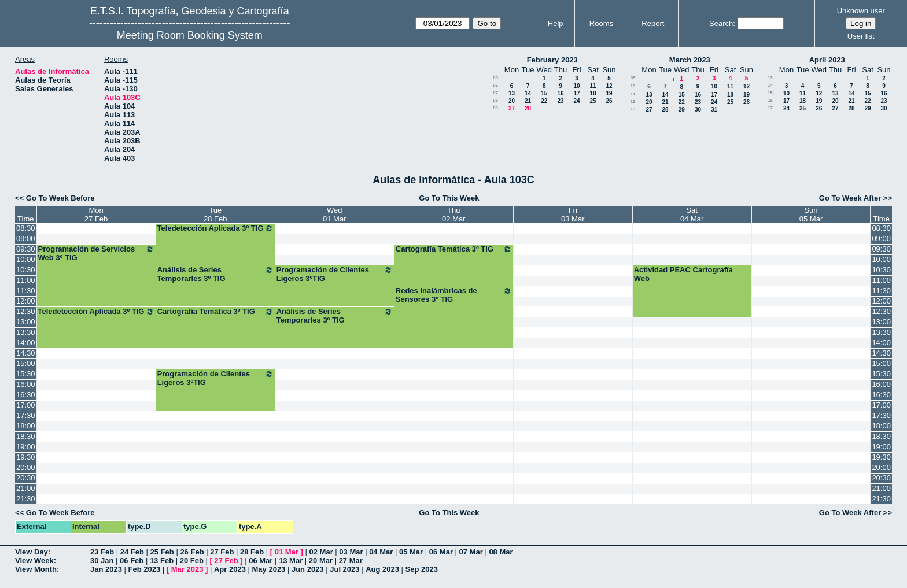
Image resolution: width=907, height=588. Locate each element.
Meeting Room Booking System (190, 35)
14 (528, 93)
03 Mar (351, 552)
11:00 (26, 280)
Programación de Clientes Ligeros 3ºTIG (335, 274)
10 (576, 86)
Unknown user (861, 11)
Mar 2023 (187, 569)
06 (495, 85)
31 (714, 110)
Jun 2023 (308, 569)
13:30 (26, 332)
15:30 (26, 374)
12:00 (26, 301)
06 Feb (132, 561)
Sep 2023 (422, 569)
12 (609, 86)
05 (495, 78)
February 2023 (552, 60)
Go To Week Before (60, 198)
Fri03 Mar (573, 215)
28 (528, 108)
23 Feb (102, 552)
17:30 (26, 415)
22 (544, 101)
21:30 (26, 499)
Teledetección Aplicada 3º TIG (215, 228)
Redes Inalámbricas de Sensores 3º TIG (454, 295)
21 (528, 101)
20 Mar (321, 561)
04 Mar (381, 552)
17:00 (26, 405)
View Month (36, 569)
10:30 (26, 270)
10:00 (26, 259)
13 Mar (291, 561)
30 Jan (102, 561)
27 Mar (351, 561)
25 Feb (162, 552)
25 (593, 101)
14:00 (26, 343)
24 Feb (132, 552)
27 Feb (222, 552)
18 (593, 93)
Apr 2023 (230, 569)
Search (721, 23)
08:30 (26, 228)
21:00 (26, 488)
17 (576, 93)
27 (512, 108)
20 (512, 101)
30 (698, 110)
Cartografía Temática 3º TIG (454, 249)
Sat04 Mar (692, 215)
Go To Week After (850, 198)
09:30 (26, 249)
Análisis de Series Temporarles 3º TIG (215, 274)
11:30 (26, 291)
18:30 (26, 436)
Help (556, 23)
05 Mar (411, 552)
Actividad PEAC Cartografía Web (683, 274)
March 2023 (690, 60)
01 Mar (287, 552)
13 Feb (162, 561)
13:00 (26, 322)
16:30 (26, 395)
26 (609, 101)
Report (653, 23)
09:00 (26, 238)
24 (576, 101)
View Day (32, 552)
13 (512, 93)
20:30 (26, 478)
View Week (34, 561)
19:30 (26, 457)
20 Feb (192, 561)
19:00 (26, 447)
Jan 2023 (106, 569)
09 (495, 108)
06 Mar (441, 552)
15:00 (26, 363)
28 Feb (252, 552)
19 (609, 93)
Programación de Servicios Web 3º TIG (96, 253)
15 (544, 93)
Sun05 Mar (811, 215)
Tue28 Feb (215, 215)
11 (593, 86)
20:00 (26, 467)
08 (495, 100)
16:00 (26, 384)
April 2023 (827, 60)
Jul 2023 (344, 569)
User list (861, 36)
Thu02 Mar (454, 215)
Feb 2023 (145, 569)
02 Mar (321, 552)
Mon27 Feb (96, 215)
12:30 (26, 311)
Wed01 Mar (334, 215)
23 (560, 101)
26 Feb (192, 552)
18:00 (26, 426)
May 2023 (269, 569)
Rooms (601, 23)
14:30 (26, 353)
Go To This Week (449, 198)
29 (682, 110)
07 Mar (471, 552)
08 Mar (501, 552)
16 (560, 93)
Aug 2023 (382, 569)
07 (495, 93)
